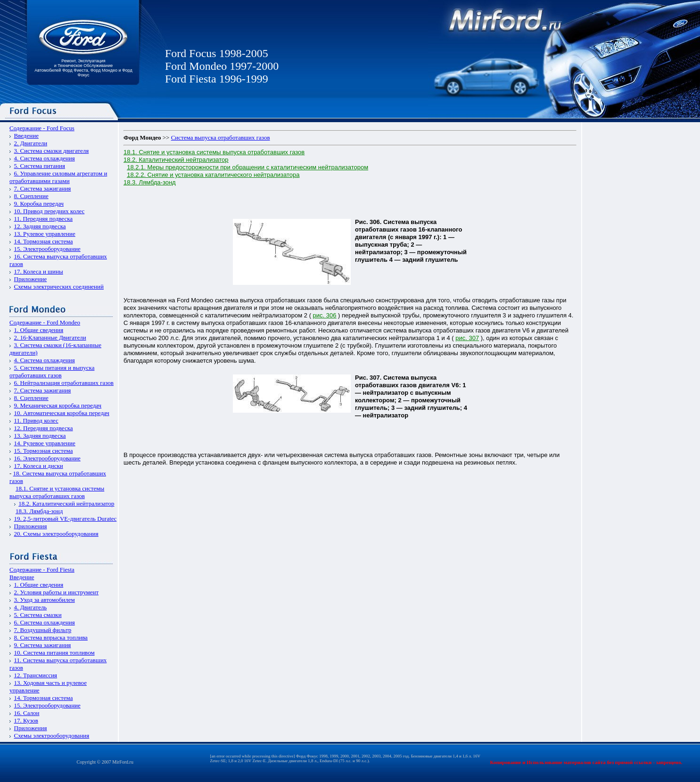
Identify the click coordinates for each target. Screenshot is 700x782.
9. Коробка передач (39, 204)
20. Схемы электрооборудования (56, 534)
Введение (26, 136)
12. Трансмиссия (36, 675)
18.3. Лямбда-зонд (39, 511)
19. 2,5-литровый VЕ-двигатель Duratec (66, 519)
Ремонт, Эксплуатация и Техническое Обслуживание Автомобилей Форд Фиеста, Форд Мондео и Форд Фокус (83, 68)
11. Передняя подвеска (44, 219)
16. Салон (27, 713)
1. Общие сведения (39, 330)
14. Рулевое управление (45, 443)
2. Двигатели (31, 143)
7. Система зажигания (43, 188)
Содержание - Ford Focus (42, 128)
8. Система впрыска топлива (51, 637)
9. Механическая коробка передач (58, 405)
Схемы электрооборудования (52, 736)
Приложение (31, 279)
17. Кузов (26, 720)
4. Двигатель (31, 607)
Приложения (31, 526)
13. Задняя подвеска (40, 436)
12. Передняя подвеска (44, 428)
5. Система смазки (38, 615)
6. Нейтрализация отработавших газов (64, 383)
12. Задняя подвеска (40, 226)
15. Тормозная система (44, 451)
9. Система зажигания (43, 645)
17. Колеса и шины (39, 271)
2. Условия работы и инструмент (57, 592)
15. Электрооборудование (47, 249)
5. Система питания (40, 166)
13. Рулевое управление (45, 234)
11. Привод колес (36, 420)
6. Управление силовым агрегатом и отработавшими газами (58, 177)
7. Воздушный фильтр (43, 630)
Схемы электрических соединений (59, 287)
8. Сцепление (31, 196)
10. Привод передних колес (49, 211)
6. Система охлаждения (45, 622)
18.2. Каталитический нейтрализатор (66, 503)
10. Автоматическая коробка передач (62, 413)
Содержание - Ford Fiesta (42, 570)
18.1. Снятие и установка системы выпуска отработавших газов (57, 492)
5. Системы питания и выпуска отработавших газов (52, 371)
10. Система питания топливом (54, 653)
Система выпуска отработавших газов (221, 137)
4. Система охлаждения (45, 158)
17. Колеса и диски (39, 466)
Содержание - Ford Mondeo (45, 322)
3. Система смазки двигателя (52, 151)
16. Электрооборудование (47, 458)
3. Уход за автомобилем (45, 600)
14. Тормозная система (44, 241)
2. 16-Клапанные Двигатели (50, 337)
